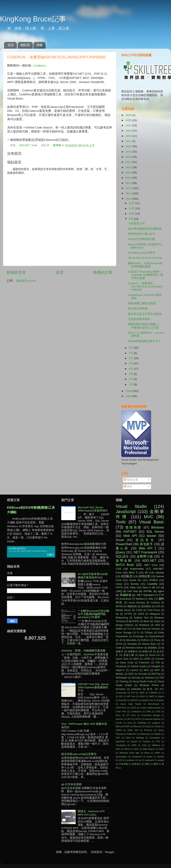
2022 (129, 136)
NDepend (155, 614)
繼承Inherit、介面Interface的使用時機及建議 (145, 265)
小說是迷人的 (136, 223)
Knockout (125, 599)
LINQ (119, 591)
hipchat (161, 757)
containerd (137, 757)
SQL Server (155, 532)
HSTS (138, 719)
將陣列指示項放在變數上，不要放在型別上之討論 (145, 326)
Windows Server (135, 648)
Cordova (155, 603)
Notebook (144, 625)
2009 (129, 391)
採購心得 (147, 651)
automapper (121, 757)
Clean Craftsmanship (151, 708)
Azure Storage (124, 633)
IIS (146, 573)
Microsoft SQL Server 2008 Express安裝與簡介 (93, 509)
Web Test (141, 629)
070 (133, 693)
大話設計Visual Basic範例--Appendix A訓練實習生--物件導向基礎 (146, 275)
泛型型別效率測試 (139, 319)
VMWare (156, 745)
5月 (131, 363)
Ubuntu (160, 573)
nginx (161, 591)
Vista (133, 587)
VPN (118, 749)
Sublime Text (141, 618)
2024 (129, 125)
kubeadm (136, 689)
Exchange (138, 636)
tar (140, 760)
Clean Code (127, 663)
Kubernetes (137, 569)
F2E (157, 663)
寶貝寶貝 (146, 606)
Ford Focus (154, 610)
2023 (129, 131)
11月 (132, 208)
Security (136, 678)
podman (131, 760)
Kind (130, 723)
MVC (149, 517)
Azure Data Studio (131, 704)
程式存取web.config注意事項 (79, 754)
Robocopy (145, 734)
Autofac (160, 700)
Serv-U (147, 587)
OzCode (142, 674)
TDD (162, 678)
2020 (129, 146)
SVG (118, 738)
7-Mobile (153, 693)
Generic (120, 719)
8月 (131, 348)
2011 (129, 193)
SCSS (119, 644)
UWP (134, 745)
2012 (129, 188)
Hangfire (156, 666)
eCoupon (121, 689)
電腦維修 (125, 595)
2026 (129, 115)
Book (146, 621)
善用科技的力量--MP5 (141, 234)
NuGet (140, 599)
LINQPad (142, 723)
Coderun (40, 66)
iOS (121, 760)
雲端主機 (129, 655)
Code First (121, 711)
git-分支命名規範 (71, 784)
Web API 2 (148, 548)
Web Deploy (149, 749)
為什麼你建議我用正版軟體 (145, 229)
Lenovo (134, 670)
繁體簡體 (134, 527)
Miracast (137, 726)
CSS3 (139, 610)
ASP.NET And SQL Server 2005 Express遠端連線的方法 (93, 687)
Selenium (150, 678)
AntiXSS (134, 700)
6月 (131, 358)
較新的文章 (16, 272)
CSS (119, 569)
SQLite (157, 734)
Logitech (156, 723)
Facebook (121, 666)
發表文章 (131, 480)
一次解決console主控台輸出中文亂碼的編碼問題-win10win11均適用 (94, 614)
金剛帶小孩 (145, 556)
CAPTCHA (121, 708)
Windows (157, 527)
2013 (129, 183)
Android (123, 700)
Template (132, 644)
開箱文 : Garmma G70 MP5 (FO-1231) (91, 813)
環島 (147, 764)
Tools (34, 145)
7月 (131, 353)
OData (158, 726)
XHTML (148, 591)
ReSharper (122, 678)
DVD (158, 711)
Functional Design (151, 715)
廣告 (150, 689)
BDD (136, 659)
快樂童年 (133, 651)
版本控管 (134, 621)
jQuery (120, 552)
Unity (144, 745)
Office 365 (133, 730)
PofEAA (145, 640)
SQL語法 (122, 556)
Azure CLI (155, 655)
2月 (131, 379)
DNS (149, 711)
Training (124, 681)
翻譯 (156, 764)
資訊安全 (146, 540)
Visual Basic (152, 522)
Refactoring (122, 618)
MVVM (119, 606)
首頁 (11, 45)
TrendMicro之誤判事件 (142, 253)
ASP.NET (24, 145)
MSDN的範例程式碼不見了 (145, 341)
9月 (131, 219)
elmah (149, 757)
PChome (148, 730)
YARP (157, 753)
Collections (136, 711)
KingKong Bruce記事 (33, 19)
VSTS (119, 587)
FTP (161, 595)
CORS (147, 659)
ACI (121, 696)
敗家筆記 (137, 764)
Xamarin (156, 629)
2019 (129, 152)
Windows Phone (149, 685)
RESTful (156, 674)
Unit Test (133, 591)
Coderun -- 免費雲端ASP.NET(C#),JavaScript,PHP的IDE (146, 287)
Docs (118, 715)
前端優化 (153, 648)
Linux (119, 584)
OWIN (119, 730)
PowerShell (124, 544)
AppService (147, 700)
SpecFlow (120, 741)
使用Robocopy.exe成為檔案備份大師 (84, 544)
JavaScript (126, 512)
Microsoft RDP (123, 726)
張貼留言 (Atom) (26, 281)
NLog (148, 726)
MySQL (120, 674)
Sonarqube (155, 738)
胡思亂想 (127, 576)
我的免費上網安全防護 (142, 303)
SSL (151, 599)
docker (152, 536)
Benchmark (154, 704)
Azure (120, 540)
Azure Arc (135, 580)
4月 (131, 369)
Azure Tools (122, 659)
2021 (129, 141)
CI (138, 633)
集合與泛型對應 (138, 309)
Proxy (157, 640)
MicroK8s (131, 640)
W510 (127, 749)
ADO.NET (149, 561)
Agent (161, 696)
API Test (131, 696)
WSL (136, 749)
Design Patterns (125, 625)
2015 (129, 173)
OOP (131, 674)
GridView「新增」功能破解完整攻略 (83, 651)
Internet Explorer (153, 719)
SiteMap (140, 738)
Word (147, 753)
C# (158, 587)
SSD (157, 625)
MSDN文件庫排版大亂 (142, 239)
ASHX (142, 696)
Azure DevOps (137, 603)
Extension (144, 663)
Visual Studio (131, 506)
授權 (39, 45)
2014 (129, 178)
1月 (131, 384)
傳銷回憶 (132, 606)
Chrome (160, 659)
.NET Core (151, 565)
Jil (121, 640)
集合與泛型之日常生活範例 (145, 314)
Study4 (134, 741)
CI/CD (133, 708)
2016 (129, 167)
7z (163, 693)
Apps (142, 655)
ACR (158, 606)
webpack (149, 760)
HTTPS (128, 614)
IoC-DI (119, 723)
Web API (130, 536)
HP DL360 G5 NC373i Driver (145, 258)
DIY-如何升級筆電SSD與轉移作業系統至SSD (93, 576)
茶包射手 (146, 544)
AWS (152, 696)
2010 (129, 199)
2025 (129, 120)
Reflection (132, 734)
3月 (131, 374)
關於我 (25, 45)
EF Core (131, 715)
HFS (129, 719)
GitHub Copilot (139, 666)
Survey (135, 584)
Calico (157, 621)
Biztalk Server (123, 610)
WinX (161, 749)
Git (117, 614)
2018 (129, 157)
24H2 (142, 693)
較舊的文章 (103, 272)
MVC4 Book (125, 565)
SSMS (119, 629)
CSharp (149, 633)
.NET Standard (145, 595)
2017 (129, 162)
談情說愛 (144, 576)
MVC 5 (133, 573)
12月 (132, 203)
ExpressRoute (156, 636)
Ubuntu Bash (149, 644)
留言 (128, 487)
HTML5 (154, 580)
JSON (141, 614)
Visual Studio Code (143, 681)
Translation (121, 745)
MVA (146, 670)
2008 (129, 396)
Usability (152, 584)
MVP (157, 670)
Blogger (110, 852)
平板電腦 (123, 764)
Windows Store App (129, 753)
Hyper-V (120, 670)
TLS (129, 629)
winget (161, 760)
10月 (132, 214)
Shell (128, 738)
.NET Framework (145, 552)
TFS (158, 741)
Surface (147, 741)
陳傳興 (57, 145)
